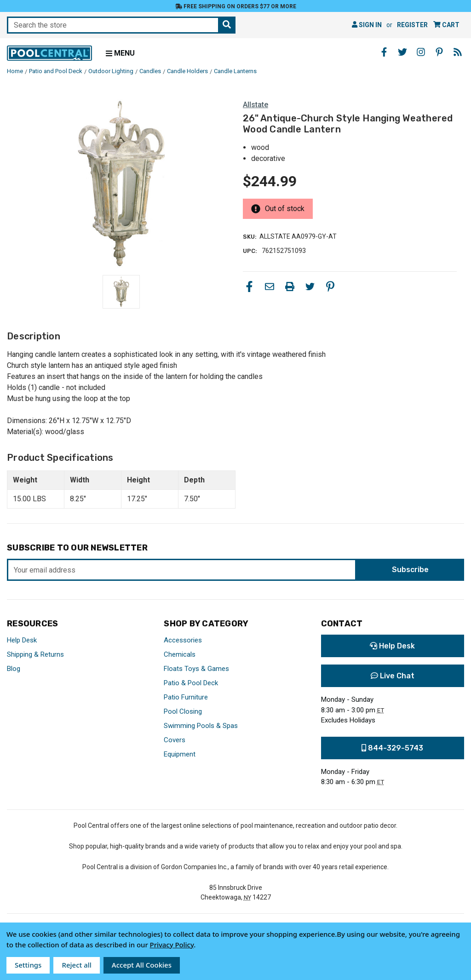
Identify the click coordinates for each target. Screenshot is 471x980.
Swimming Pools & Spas (201, 726)
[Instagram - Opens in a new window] (421, 52)
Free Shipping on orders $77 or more (236, 6)
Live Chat (393, 676)
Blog (14, 669)
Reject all (76, 965)
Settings (28, 965)
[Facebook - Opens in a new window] (384, 52)
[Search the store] (227, 25)
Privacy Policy (172, 945)
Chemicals (180, 654)
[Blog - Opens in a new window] (458, 52)
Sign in (367, 25)
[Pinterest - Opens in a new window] (439, 52)
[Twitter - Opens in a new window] (402, 52)
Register (412, 25)
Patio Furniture (186, 697)
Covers (175, 740)
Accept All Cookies (142, 965)
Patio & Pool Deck (191, 683)
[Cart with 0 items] (446, 25)
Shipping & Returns (35, 654)
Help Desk (22, 640)
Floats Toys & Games (196, 669)
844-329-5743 (392, 748)
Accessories (183, 640)
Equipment (180, 754)
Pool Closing (183, 711)
